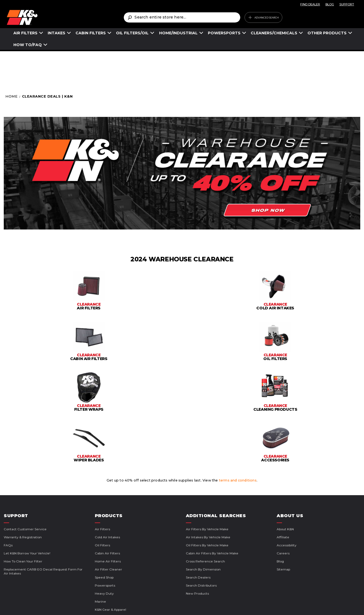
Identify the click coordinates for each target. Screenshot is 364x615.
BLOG (330, 4)
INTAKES (57, 33)
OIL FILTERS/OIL (132, 33)
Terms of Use (135, 604)
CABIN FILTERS (91, 33)
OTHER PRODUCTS (327, 33)
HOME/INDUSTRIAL (178, 33)
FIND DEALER (310, 4)
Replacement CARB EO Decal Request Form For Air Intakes (43, 490)
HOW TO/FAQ (28, 45)
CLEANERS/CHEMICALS (274, 33)
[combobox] (182, 18)
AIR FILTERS (25, 33)
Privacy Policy (170, 604)
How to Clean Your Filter (23, 480)
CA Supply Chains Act (214, 604)
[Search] (130, 18)
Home (12, 96)
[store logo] (65, 17)
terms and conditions (238, 399)
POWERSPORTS (224, 33)
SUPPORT (347, 4)
